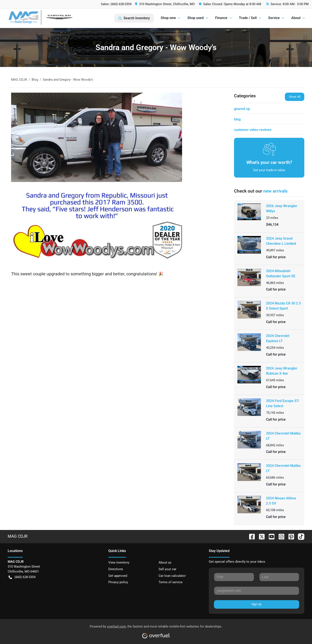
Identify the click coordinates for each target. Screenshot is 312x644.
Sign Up (257, 604)
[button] (165, 4)
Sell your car (167, 569)
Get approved (118, 576)
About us (165, 562)
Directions (116, 569)
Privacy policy (118, 582)
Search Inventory (134, 18)
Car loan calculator (172, 576)
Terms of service (171, 582)
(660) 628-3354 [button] (22, 577)
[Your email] (257, 591)
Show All (295, 97)
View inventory (119, 562)
